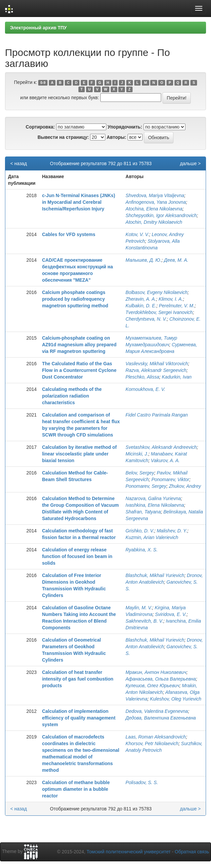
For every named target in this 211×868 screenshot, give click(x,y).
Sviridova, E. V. (171, 614)
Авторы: (116, 137)
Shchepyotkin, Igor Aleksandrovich (161, 215)
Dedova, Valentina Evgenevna (157, 711)
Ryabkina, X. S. (142, 550)
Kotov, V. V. (137, 234)
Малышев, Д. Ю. (144, 260)
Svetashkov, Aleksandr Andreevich (161, 447)
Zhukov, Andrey (185, 486)
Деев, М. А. (176, 260)
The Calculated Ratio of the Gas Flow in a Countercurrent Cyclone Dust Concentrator (79, 370)
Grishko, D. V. (140, 531)
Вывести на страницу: (63, 137)
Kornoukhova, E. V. (146, 389)
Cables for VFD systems (68, 234)
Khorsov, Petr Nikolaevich (152, 743)
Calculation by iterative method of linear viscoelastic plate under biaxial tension (79, 454)
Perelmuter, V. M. (177, 306)
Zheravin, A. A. (141, 299)
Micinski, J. (137, 454)
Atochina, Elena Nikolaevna (154, 209)
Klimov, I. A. (171, 299)
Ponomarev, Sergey (146, 486)
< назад (19, 163)
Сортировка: (40, 127)
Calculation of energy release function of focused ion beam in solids (77, 556)
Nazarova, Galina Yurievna (153, 498)
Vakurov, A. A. (165, 460)
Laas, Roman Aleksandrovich (156, 737)
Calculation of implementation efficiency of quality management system (79, 718)
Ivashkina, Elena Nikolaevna (155, 505)
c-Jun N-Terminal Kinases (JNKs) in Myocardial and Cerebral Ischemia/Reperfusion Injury (78, 202)
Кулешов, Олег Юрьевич (153, 686)
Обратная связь (192, 852)
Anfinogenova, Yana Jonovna (156, 202)
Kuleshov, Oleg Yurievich (176, 699)
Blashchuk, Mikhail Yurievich (155, 575)
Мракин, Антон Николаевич (156, 672)
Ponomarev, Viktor (170, 479)
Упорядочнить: (125, 127)
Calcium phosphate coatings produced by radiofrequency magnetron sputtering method (75, 299)
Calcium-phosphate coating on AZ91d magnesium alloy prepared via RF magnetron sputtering (79, 345)
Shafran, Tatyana (143, 512)
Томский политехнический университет (129, 852)
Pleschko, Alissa (142, 377)
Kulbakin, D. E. (141, 306)
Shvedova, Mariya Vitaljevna (155, 195)
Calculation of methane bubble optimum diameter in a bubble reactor (76, 789)
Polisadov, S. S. (142, 782)
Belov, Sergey (140, 473)
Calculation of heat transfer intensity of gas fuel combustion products (78, 679)
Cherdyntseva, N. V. (146, 319)
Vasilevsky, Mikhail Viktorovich (157, 364)
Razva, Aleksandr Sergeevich (156, 370)
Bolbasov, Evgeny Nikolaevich (157, 292)
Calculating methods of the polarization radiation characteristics (72, 396)
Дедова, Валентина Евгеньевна (161, 718)
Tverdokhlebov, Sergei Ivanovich (159, 312)
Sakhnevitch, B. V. (144, 621)
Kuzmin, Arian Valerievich (152, 537)
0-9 (43, 83)
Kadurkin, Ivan (177, 377)
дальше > (190, 163)
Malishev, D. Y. (172, 531)
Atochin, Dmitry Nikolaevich (154, 222)
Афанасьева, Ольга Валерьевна (161, 679)
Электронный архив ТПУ (38, 28)
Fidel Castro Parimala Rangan (157, 415)
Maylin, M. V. (139, 608)
